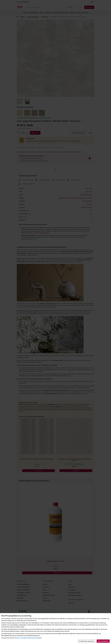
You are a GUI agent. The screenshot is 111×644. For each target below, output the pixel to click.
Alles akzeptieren (103, 641)
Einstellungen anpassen (87, 641)
